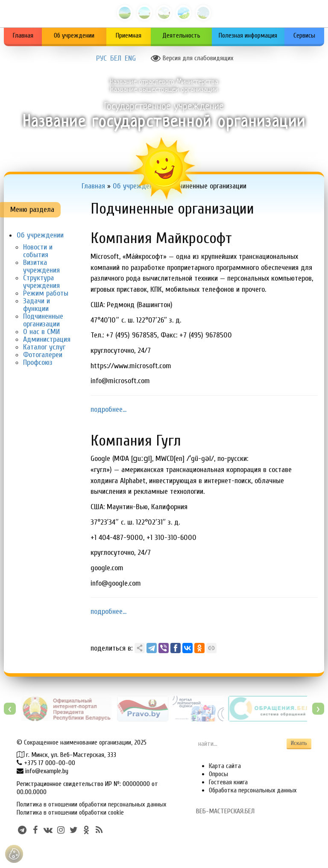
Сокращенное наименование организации (78, 742)
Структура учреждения (41, 282)
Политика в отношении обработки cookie (70, 812)
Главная (23, 35)
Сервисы (304, 35)
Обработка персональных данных (253, 790)
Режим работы (46, 293)
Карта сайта (225, 766)
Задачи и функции (37, 305)
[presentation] (10, 709)
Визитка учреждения (41, 266)
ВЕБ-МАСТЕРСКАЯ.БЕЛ (225, 811)
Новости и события (38, 251)
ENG (130, 59)
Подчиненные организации (43, 320)
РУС (101, 59)
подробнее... (108, 409)
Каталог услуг (44, 347)
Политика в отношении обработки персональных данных (91, 804)
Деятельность (181, 35)
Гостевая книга (228, 782)
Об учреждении (74, 35)
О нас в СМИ (41, 332)
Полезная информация (248, 35)
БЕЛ (116, 59)
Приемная (129, 35)
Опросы (218, 774)
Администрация (47, 339)
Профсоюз (38, 362)
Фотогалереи (43, 355)
